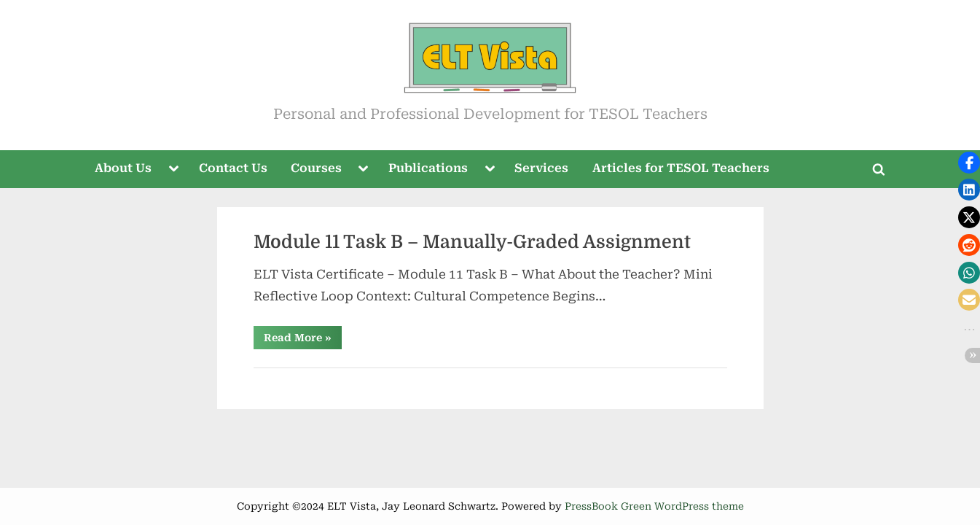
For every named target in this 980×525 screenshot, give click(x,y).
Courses (316, 168)
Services (541, 168)
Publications (428, 168)
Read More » (303, 340)
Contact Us (233, 168)
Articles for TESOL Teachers (681, 168)
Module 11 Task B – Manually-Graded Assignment (472, 242)
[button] (969, 163)
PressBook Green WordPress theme (654, 506)
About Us (123, 168)
